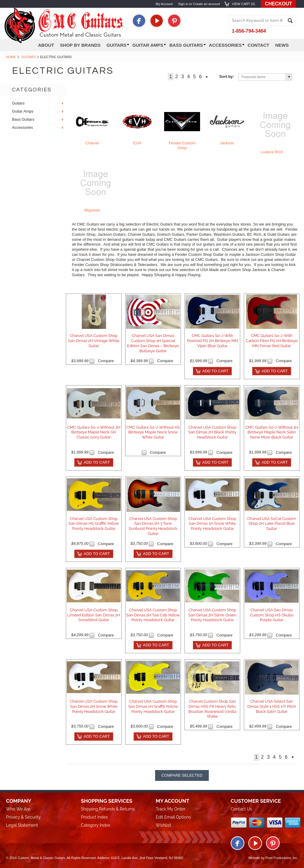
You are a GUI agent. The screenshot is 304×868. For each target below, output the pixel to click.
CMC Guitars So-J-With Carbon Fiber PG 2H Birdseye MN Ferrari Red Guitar (272, 341)
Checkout (278, 4)
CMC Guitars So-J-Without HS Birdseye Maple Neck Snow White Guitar (153, 432)
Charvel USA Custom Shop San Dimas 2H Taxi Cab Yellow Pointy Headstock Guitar (153, 615)
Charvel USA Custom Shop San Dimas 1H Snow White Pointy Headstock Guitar (212, 524)
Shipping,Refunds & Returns (108, 809)
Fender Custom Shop (182, 145)
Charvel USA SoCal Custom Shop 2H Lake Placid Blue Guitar (272, 524)
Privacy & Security (23, 817)
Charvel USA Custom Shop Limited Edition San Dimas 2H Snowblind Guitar (94, 615)
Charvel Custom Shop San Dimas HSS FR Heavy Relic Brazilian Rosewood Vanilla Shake (212, 709)
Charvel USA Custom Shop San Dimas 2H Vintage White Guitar (94, 341)
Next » (207, 77)
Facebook (139, 21)
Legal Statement (22, 825)
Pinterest (174, 21)
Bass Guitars (187, 45)
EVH (137, 143)
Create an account (206, 4)
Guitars (28, 57)
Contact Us (241, 809)
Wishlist (163, 825)
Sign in (183, 4)
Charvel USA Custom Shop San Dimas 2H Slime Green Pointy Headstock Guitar (212, 615)
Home (11, 57)
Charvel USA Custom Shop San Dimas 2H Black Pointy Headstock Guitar (212, 432)
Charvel (92, 143)
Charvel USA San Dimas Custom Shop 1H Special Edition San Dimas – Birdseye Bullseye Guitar (153, 343)
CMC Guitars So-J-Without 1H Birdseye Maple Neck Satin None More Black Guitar (272, 432)
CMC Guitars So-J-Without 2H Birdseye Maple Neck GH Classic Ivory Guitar (94, 432)
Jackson (227, 143)
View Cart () (243, 4)
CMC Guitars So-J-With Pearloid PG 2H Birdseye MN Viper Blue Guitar (212, 341)
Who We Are (18, 809)
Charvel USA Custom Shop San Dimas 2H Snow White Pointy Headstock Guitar (94, 706)
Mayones (92, 210)
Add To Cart (215, 371)
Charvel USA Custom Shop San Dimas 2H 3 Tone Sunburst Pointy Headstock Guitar (153, 526)
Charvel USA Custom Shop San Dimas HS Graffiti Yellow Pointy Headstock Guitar (94, 524)
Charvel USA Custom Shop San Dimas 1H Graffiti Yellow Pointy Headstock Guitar (153, 706)
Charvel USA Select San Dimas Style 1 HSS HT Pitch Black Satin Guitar (272, 706)
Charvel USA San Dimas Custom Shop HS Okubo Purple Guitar (272, 615)
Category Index (96, 825)
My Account (164, 4)
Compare (106, 361)
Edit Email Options (173, 817)
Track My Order (171, 809)
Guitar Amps (149, 45)
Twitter (157, 21)
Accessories (227, 45)
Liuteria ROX (272, 152)
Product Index (94, 817)
